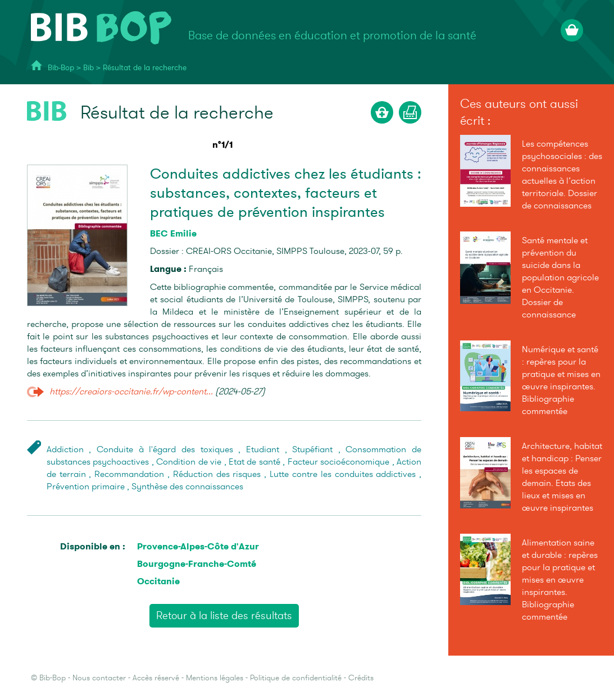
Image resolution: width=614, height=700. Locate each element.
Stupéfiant (312, 449)
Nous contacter (99, 678)
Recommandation (129, 474)
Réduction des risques (217, 474)
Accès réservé (156, 678)
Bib (88, 68)
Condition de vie (189, 462)
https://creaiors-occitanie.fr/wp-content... (131, 392)
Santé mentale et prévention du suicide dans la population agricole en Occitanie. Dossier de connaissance (560, 278)
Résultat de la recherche (145, 68)
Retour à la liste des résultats (224, 616)
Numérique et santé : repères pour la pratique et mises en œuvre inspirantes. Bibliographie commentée (561, 380)
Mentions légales (215, 678)
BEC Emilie (173, 233)
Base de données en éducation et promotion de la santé (332, 36)
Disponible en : (93, 546)
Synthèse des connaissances (187, 487)
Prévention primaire (86, 487)
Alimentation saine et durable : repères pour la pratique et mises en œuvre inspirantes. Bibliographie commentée (560, 580)
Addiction (65, 449)
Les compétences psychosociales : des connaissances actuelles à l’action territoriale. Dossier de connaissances (562, 175)
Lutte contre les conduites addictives (343, 474)
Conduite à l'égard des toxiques (165, 449)
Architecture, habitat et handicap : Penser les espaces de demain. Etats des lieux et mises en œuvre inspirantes (562, 477)
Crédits (361, 678)
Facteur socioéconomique (338, 462)
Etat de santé (254, 462)
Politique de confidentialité (296, 678)
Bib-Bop (61, 68)
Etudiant (263, 449)
